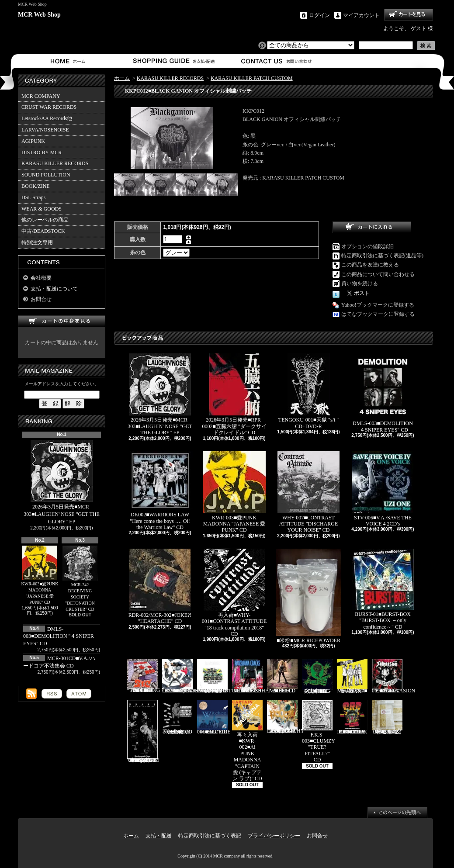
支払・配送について (173, 61)
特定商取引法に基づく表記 (210, 836)
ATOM (79, 694)
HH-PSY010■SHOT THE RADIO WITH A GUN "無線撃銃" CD (214, 676)
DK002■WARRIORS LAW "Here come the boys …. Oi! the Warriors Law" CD (160, 491)
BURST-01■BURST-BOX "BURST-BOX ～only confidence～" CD (383, 589)
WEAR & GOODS (42, 209)
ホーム (70, 61)
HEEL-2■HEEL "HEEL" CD (282, 676)
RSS (52, 694)
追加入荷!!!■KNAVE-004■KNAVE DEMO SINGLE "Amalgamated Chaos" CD (143, 731)
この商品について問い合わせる (378, 274)
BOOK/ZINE (36, 186)
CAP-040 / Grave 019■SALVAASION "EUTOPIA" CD (393, 676)
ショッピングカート (409, 15)
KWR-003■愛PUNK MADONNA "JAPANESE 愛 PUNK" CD (40, 575)
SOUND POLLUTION (46, 175)
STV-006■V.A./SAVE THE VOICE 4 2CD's (383, 489)
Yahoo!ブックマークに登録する (378, 305)
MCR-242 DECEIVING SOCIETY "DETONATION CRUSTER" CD (80, 579)
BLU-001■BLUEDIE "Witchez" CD (214, 717)
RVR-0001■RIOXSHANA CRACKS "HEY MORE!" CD (254, 676)
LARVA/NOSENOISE (45, 130)
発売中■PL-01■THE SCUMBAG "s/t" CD (317, 676)
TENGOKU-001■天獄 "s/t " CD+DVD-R (308, 391)
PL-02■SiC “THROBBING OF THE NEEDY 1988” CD (144, 676)
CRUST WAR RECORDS (49, 107)
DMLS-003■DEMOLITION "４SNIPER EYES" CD (59, 636)
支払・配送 (159, 836)
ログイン (319, 15)
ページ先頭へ (397, 813)
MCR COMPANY (41, 96)
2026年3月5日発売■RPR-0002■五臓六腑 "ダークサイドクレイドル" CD (234, 394)
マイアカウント (361, 15)
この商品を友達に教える (370, 265)
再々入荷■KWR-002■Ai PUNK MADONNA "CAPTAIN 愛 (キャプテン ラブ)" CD (247, 741)
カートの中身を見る (62, 321)
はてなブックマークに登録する (378, 314)
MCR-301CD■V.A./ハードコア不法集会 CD (177, 717)
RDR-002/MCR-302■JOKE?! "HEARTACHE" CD (160, 586)
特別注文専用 (37, 242)
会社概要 (41, 278)
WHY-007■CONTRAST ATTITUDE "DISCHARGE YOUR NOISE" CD (308, 492)
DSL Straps (33, 197)
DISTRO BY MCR (42, 152)
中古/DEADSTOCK (43, 231)
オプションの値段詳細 (367, 246)
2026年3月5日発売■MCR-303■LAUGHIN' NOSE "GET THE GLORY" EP (62, 482)
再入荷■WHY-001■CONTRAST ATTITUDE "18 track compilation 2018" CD (234, 593)
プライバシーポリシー (274, 836)
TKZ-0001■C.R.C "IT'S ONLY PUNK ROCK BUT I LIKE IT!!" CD (352, 717)
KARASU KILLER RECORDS (55, 163)
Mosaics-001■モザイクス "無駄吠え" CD (352, 676)
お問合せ (277, 61)
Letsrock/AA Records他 (47, 118)
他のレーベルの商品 (45, 220)
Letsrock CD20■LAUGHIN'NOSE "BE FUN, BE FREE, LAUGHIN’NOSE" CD (189, 676)
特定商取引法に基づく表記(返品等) (382, 256)
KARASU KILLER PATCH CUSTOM (252, 78)
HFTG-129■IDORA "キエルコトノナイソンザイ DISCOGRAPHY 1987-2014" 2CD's (286, 717)
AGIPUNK (33, 141)
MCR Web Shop (39, 15)
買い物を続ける (360, 284)
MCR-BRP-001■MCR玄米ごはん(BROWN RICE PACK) (387, 717)
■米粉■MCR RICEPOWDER (308, 596)
